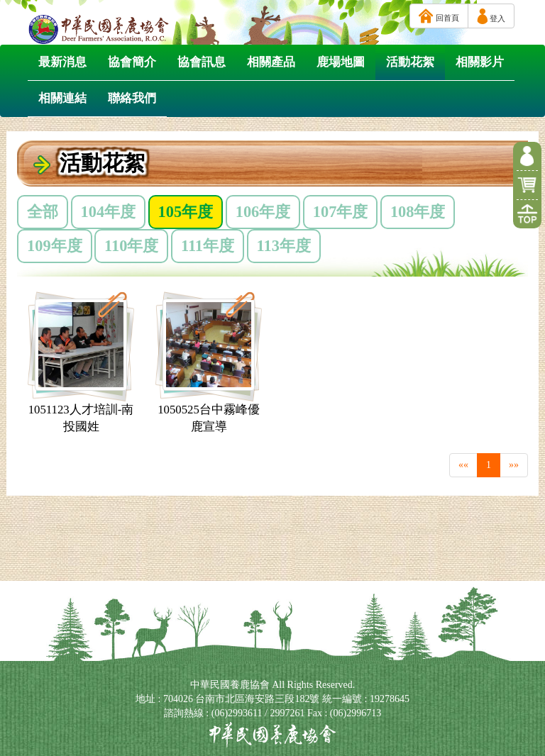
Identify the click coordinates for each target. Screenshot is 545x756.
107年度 (341, 212)
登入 (491, 16)
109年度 (55, 246)
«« (463, 465)
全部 (43, 212)
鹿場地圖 (341, 62)
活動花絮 (410, 62)
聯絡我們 (132, 98)
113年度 (284, 246)
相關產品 (271, 62)
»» (514, 465)
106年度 (263, 212)
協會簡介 (132, 62)
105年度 (186, 212)
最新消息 (62, 62)
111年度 (208, 246)
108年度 (418, 212)
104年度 (109, 212)
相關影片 (480, 62)
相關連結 (62, 98)
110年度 (131, 246)
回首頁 (439, 16)
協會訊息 (202, 62)
